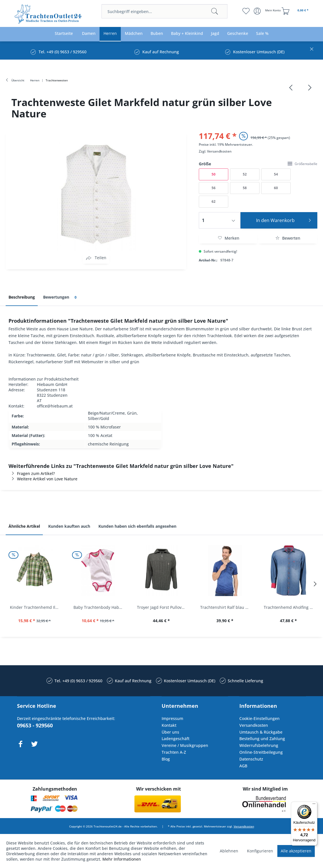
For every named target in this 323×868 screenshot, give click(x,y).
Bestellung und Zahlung (262, 739)
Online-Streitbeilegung (261, 752)
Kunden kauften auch (69, 526)
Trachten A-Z (174, 752)
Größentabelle (302, 164)
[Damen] (89, 34)
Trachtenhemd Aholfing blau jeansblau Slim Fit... (290, 607)
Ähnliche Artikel (24, 526)
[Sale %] (262, 34)
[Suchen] (215, 11)
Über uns (170, 732)
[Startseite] (64, 34)
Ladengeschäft (176, 739)
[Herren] (110, 34)
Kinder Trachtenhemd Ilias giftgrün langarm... (36, 607)
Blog (166, 759)
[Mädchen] (134, 34)
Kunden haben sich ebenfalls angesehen (137, 526)
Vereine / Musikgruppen (185, 745)
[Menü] (314, 805)
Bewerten (288, 238)
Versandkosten (219, 151)
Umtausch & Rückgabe (261, 732)
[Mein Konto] (268, 11)
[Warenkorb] (296, 11)
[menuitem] (165, 11)
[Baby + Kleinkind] (187, 34)
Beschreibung (22, 297)
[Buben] (157, 34)
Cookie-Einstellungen (259, 718)
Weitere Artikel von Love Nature (43, 479)
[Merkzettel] (246, 11)
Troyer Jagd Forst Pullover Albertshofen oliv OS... (163, 607)
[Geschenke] (238, 34)
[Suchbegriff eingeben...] (165, 11)
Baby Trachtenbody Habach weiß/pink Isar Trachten (100, 607)
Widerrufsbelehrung (259, 745)
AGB (243, 766)
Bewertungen (61, 297)
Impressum (172, 718)
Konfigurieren (260, 851)
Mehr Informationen (122, 859)
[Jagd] (215, 34)
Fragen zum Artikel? (32, 473)
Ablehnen (229, 851)
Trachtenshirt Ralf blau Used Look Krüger (226, 607)
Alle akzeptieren (296, 851)
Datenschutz (251, 759)
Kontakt (169, 725)
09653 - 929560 (35, 725)
